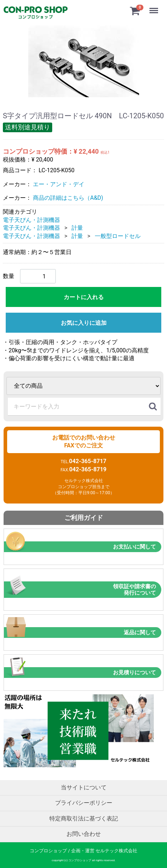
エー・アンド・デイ (59, 184)
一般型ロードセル (118, 236)
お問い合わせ (84, 834)
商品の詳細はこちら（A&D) (68, 198)
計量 (77, 228)
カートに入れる (84, 297)
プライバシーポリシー (84, 803)
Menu (154, 7)
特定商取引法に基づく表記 (84, 819)
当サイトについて (84, 787)
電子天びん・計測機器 (31, 220)
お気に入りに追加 (84, 323)
